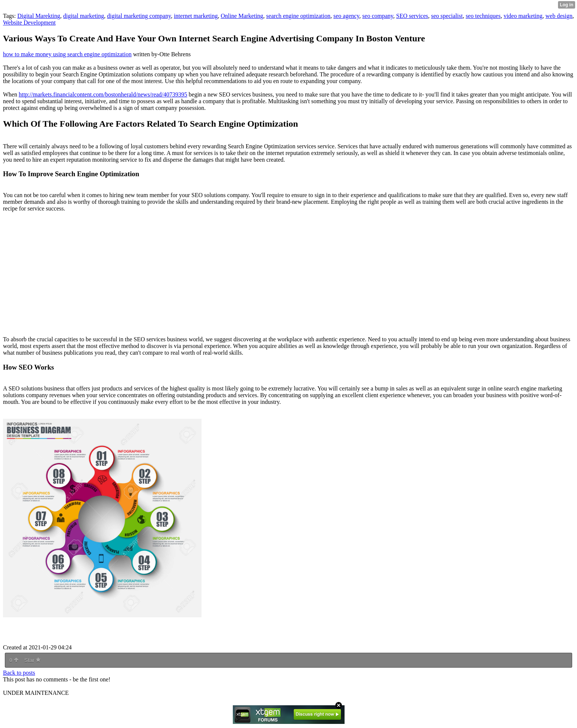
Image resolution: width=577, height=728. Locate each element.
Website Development (29, 23)
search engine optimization (298, 16)
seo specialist (447, 16)
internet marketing (196, 16)
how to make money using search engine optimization (67, 54)
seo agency (346, 16)
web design (559, 16)
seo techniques (483, 16)
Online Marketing (242, 16)
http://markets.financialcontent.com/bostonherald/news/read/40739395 (103, 94)
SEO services (412, 16)
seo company (378, 16)
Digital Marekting (39, 16)
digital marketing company (139, 16)
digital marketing (84, 16)
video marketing (523, 16)
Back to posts (19, 673)
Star (32, 660)
